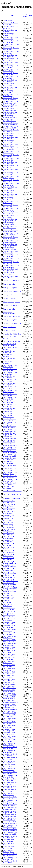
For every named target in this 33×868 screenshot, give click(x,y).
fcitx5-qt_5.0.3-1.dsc (9, 284)
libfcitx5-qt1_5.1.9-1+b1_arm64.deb (9, 537)
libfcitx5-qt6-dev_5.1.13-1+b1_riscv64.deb (10, 858)
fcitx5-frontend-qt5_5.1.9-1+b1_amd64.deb (10, 70)
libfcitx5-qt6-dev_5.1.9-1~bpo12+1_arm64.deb (10, 808)
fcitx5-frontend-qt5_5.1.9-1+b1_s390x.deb (10, 95)
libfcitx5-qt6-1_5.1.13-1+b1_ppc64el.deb (10, 733)
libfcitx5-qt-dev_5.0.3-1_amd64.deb (10, 352)
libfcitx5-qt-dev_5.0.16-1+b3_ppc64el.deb (10, 391)
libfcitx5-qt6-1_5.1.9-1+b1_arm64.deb (9, 659)
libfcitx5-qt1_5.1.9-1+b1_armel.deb (9, 541)
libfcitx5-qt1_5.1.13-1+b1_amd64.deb (9, 594)
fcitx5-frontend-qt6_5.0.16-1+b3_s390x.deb (11, 188)
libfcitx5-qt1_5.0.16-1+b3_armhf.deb (9, 512)
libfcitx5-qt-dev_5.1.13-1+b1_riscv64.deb (10, 480)
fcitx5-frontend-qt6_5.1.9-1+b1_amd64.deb (10, 191)
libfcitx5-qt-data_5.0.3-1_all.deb (12, 334)
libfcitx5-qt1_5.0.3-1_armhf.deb (12, 494)
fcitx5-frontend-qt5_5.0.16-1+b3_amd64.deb (11, 38)
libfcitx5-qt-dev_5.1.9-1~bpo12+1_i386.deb (10, 441)
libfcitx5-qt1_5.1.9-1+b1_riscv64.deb (9, 555)
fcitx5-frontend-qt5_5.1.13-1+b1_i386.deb (11, 141)
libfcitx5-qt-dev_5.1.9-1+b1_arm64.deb (10, 402)
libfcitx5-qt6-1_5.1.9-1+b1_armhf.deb (9, 666)
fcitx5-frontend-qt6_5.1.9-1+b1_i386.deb (10, 206)
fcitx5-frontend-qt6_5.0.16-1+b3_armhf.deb (11, 170)
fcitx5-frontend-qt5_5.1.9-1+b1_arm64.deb (10, 74)
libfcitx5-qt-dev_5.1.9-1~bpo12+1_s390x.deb (10, 455)
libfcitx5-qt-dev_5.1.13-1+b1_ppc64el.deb (10, 477)
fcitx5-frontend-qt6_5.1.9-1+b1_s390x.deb (10, 216)
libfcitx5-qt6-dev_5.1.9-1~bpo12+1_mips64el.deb (10, 823)
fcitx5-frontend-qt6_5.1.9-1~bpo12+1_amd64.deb (10, 220)
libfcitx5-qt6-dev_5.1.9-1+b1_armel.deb (10, 783)
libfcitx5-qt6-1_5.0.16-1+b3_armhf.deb (10, 634)
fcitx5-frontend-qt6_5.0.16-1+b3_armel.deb (11, 166)
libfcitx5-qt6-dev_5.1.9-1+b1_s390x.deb (10, 801)
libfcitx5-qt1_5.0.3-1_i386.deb (12, 498)
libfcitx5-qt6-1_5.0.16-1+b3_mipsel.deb (10, 644)
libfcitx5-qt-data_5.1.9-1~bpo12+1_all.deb (10, 345)
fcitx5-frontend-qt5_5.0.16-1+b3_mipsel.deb (11, 59)
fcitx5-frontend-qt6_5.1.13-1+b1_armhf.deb (11, 259)
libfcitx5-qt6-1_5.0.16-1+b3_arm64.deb (10, 626)
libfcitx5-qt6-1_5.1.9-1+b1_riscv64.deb (9, 676)
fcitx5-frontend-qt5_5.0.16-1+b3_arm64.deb (11, 42)
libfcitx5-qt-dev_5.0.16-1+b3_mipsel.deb (10, 388)
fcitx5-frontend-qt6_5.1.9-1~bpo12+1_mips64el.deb (10, 238)
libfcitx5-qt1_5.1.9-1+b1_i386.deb (9, 548)
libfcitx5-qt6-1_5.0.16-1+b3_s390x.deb (10, 651)
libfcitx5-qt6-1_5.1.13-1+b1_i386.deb (10, 726)
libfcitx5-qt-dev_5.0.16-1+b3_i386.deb (10, 380)
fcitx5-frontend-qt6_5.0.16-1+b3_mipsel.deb (11, 181)
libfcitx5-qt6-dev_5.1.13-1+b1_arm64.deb (10, 840)
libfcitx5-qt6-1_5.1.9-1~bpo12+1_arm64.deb (10, 687)
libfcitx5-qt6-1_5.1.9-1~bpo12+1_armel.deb (9, 691)
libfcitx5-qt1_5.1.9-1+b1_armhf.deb (9, 544)
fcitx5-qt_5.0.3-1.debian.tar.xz (12, 281)
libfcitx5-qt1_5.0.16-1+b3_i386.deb (9, 516)
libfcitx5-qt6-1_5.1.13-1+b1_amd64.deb (10, 716)
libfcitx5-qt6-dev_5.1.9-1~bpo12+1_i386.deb (10, 819)
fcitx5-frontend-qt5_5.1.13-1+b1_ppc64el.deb (11, 149)
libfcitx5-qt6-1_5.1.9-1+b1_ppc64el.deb (9, 673)
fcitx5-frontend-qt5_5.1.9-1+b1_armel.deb (10, 77)
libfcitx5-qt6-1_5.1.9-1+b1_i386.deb (9, 669)
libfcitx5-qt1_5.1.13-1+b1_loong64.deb (9, 609)
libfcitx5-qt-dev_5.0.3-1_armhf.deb (10, 359)
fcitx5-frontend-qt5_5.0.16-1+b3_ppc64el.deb (11, 63)
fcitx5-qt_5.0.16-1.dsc (9, 295)
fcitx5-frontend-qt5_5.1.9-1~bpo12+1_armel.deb (10, 106)
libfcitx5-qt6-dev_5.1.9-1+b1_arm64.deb (10, 780)
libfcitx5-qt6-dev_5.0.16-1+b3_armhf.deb (10, 755)
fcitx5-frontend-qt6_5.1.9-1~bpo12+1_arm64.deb (10, 223)
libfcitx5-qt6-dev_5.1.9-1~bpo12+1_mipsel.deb (10, 826)
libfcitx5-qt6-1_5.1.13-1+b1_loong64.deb (10, 730)
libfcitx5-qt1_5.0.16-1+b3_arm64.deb (9, 505)
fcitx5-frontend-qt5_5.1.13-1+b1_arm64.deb (11, 134)
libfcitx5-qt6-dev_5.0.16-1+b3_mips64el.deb (10, 762)
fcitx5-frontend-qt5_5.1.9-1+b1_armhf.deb (10, 81)
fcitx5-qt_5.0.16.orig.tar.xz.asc (12, 302)
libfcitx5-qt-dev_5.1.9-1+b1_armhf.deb (10, 409)
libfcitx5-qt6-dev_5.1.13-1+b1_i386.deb (10, 848)
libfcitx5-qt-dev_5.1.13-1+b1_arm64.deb (10, 462)
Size (30, 16)
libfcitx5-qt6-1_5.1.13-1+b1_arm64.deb (10, 719)
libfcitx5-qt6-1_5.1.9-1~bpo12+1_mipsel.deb (10, 705)
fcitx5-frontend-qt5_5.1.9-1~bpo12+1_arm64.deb (10, 102)
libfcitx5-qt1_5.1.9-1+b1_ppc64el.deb (9, 552)
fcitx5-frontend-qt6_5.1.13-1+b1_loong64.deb (11, 266)
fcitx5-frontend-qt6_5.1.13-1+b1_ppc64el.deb (11, 270)
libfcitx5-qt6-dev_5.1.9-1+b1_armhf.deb (10, 787)
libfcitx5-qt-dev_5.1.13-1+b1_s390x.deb (10, 484)
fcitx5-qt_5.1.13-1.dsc (9, 327)
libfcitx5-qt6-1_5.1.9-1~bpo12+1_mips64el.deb (10, 701)
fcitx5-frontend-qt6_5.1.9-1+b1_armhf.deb (10, 202)
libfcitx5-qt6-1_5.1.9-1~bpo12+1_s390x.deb (10, 712)
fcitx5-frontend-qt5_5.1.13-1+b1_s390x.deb (11, 156)
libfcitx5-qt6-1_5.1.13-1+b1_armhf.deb (10, 723)
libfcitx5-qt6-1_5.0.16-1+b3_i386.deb (10, 637)
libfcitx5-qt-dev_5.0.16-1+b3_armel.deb (10, 373)
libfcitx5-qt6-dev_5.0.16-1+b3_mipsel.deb (10, 766)
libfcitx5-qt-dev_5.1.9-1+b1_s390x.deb (10, 423)
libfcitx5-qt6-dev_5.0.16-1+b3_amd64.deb (10, 744)
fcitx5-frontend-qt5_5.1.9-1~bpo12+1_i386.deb (10, 113)
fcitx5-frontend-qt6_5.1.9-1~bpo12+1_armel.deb (10, 227)
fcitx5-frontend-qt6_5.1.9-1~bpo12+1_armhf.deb (10, 231)
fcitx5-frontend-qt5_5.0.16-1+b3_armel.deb (11, 45)
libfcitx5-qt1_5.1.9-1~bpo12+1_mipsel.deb (10, 584)
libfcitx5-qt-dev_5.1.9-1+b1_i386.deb (10, 412)
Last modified (25, 16)
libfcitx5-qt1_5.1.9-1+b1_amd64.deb (9, 534)
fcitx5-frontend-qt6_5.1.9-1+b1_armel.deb (10, 199)
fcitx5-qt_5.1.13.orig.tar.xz (11, 330)
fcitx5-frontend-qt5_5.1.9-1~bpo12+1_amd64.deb (10, 99)
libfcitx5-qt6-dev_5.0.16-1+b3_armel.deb (10, 751)
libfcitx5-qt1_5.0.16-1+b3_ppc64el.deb (9, 527)
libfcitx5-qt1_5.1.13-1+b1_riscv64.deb (9, 616)
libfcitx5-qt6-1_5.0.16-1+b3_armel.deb (10, 630)
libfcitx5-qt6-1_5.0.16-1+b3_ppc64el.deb (10, 648)
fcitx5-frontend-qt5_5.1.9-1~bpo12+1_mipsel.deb (10, 120)
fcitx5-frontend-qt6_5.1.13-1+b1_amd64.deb (11, 252)
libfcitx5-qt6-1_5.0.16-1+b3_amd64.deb (10, 623)
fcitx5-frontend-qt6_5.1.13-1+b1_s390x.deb (11, 277)
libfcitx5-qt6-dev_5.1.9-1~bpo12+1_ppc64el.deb (10, 830)
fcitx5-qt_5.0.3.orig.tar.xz (10, 288)
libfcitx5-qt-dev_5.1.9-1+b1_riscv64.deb (10, 420)
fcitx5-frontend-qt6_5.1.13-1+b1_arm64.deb (11, 256)
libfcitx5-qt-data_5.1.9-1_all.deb (12, 341)
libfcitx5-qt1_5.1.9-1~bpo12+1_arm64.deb (10, 566)
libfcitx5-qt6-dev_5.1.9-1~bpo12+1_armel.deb (10, 812)
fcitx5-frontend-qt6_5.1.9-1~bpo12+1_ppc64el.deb (10, 245)
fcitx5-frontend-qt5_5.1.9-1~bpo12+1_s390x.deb (10, 127)
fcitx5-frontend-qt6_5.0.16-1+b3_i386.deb (11, 174)
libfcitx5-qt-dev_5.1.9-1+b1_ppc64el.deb (10, 416)
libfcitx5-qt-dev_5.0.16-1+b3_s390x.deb (10, 395)
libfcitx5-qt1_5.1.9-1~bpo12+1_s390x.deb (10, 591)
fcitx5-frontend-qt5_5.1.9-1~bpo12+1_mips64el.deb (10, 116)
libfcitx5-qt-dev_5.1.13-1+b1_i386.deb (10, 470)
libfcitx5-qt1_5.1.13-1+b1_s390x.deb (9, 619)
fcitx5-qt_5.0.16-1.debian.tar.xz (12, 291)
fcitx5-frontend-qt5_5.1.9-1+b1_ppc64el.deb (10, 88)
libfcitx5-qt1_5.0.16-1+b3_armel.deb (9, 509)
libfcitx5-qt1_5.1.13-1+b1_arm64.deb (9, 598)
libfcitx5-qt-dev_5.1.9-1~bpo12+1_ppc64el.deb (10, 452)
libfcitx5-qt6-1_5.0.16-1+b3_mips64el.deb (10, 641)
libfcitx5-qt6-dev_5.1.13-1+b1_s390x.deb (10, 862)
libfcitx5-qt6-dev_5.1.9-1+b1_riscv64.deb (10, 798)
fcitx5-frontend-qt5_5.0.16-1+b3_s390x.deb (11, 67)
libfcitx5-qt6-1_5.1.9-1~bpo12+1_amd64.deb (10, 683)
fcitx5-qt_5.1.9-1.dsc (9, 309)
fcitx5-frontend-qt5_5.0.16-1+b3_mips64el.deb (11, 56)
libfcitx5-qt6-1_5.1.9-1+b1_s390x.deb (9, 680)
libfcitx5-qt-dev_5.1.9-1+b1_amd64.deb (10, 398)
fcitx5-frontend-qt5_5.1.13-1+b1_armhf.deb (11, 138)
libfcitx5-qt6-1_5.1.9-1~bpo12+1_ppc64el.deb (10, 708)
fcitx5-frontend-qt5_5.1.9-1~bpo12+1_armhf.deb (10, 109)
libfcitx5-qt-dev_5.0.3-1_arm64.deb (10, 355)
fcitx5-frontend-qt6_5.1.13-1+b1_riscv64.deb (11, 273)
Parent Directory (8, 21)
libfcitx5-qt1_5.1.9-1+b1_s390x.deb (9, 559)
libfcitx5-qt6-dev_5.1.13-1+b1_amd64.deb (10, 837)
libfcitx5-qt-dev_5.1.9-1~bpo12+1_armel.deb (10, 434)
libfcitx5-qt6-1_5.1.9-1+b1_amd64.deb (9, 655)
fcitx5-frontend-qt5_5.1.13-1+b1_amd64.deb (11, 131)
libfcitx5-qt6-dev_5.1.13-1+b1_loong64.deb (10, 851)
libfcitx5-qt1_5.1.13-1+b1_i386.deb (9, 605)
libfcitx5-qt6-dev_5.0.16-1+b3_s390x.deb (10, 773)
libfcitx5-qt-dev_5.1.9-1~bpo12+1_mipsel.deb (10, 448)
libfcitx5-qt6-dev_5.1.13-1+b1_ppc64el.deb (10, 855)
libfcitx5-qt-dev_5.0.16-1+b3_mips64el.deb (10, 384)
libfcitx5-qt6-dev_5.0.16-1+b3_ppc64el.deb (10, 769)
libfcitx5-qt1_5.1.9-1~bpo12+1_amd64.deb (10, 562)
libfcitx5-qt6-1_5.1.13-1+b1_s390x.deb (10, 741)
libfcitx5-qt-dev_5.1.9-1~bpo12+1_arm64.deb (10, 430)
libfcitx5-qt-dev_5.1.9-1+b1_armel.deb (10, 405)
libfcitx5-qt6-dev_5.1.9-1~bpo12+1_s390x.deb (10, 833)
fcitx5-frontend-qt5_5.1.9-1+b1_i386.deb (10, 84)
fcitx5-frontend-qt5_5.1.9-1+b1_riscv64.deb (10, 92)
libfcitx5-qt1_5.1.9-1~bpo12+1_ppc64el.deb (10, 587)
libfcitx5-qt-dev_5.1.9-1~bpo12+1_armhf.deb (10, 437)
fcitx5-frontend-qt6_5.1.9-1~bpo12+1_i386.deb (10, 234)
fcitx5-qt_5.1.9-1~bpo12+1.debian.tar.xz (10, 313)
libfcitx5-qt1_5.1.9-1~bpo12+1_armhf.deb (10, 573)
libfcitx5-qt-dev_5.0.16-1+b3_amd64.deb (10, 366)
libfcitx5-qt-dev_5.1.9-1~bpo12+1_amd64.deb (10, 427)
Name (12, 16)
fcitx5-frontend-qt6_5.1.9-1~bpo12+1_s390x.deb (10, 248)
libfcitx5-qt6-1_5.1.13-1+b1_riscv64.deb (10, 737)
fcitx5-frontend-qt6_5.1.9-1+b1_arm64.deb (10, 195)
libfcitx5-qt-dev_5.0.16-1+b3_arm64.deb (10, 370)
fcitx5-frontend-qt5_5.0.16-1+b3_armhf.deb (11, 49)
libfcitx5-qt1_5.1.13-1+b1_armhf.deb (9, 601)
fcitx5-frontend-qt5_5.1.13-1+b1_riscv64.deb (11, 152)
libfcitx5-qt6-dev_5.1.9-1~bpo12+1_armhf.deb (10, 815)
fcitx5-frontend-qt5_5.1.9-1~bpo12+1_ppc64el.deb (10, 124)
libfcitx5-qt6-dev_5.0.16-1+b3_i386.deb (10, 758)
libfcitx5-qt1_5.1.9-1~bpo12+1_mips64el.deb (10, 580)
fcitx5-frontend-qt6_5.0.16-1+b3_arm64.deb (11, 163)
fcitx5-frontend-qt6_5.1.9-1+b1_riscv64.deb (10, 213)
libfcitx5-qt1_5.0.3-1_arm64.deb (12, 491)
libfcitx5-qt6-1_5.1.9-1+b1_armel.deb (9, 662)
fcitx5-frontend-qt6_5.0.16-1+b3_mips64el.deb (11, 177)
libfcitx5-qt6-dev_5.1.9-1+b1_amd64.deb (10, 776)
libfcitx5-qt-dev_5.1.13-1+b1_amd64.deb (10, 459)
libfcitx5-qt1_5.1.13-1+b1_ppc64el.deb (9, 612)
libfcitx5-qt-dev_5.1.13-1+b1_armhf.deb (10, 466)
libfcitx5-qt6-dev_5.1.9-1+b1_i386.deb (10, 790)
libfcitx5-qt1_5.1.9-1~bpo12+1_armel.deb (9, 569)
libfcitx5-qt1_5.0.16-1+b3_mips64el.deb (9, 519)
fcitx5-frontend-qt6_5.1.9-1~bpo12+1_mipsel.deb (10, 241)
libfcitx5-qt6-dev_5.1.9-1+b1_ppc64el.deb (10, 794)
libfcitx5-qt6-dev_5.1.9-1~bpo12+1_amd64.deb (10, 805)
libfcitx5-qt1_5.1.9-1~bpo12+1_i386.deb (9, 577)
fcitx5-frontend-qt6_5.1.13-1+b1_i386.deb (11, 263)
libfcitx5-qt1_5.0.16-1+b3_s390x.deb (9, 530)
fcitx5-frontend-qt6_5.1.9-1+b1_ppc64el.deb (10, 209)
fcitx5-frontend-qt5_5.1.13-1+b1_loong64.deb (11, 145)
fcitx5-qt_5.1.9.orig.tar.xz (10, 320)
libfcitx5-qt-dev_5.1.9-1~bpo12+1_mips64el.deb (10, 445)
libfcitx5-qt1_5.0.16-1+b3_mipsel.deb (9, 523)
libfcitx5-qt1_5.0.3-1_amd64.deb (9, 487)
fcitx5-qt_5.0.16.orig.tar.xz (11, 298)
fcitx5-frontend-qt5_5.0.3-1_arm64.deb (10, 27)
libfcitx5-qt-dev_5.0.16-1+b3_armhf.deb (10, 377)
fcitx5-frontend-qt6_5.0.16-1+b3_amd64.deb (11, 159)
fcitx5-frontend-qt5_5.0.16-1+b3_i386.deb (11, 52)
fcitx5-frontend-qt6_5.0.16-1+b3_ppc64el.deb (11, 184)
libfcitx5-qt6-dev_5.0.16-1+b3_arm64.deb (10, 748)
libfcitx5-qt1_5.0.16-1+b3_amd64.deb (9, 502)
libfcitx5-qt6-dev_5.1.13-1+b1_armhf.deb (10, 844)
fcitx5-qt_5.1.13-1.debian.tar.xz (12, 323)
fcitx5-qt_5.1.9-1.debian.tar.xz (12, 305)
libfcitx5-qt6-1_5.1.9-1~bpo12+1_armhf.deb (10, 694)
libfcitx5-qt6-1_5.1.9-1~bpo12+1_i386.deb (9, 698)
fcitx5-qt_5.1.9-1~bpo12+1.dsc (12, 316)
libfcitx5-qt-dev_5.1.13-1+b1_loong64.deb (10, 473)
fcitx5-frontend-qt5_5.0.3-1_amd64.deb (10, 24)
